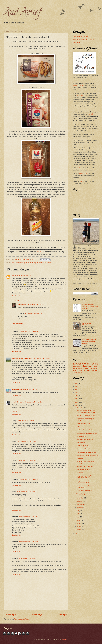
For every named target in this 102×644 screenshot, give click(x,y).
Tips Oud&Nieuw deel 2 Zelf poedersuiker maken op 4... (86, 411)
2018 (77, 402)
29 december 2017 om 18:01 (28, 479)
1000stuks (76, 373)
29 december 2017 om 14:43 (27, 421)
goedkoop (27, 263)
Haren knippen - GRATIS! (87, 324)
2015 (77, 534)
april (78, 520)
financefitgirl (22, 304)
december (80, 408)
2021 (77, 393)
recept (75, 370)
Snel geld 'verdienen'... (84, 470)
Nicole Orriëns (17, 402)
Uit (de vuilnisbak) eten (84, 449)
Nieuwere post (11, 614)
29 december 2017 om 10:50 (42, 358)
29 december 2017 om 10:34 (28, 331)
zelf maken (86, 368)
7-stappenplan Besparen (81, 36)
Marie (14, 275)
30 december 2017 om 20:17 (28, 542)
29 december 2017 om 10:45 (37, 304)
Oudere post (63, 614)
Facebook (80, 168)
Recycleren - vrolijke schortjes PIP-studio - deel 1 (86, 482)
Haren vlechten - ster (83, 424)
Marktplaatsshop (78, 85)
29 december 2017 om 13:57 (34, 314)
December (80, 473)
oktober (79, 501)
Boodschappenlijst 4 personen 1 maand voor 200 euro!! (90, 306)
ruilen (81, 373)
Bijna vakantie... (82, 436)
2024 (77, 383)
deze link (80, 96)
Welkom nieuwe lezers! (84, 491)
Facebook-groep (84, 174)
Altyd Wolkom (17, 389)
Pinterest (82, 181)
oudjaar (49, 263)
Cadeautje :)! (81, 458)
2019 (77, 399)
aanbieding (20, 263)
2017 (77, 405)
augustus (80, 507)
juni (78, 514)
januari (79, 530)
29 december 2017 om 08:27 (26, 275)
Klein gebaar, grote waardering (86, 433)
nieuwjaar (35, 263)
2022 (77, 389)
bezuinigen (94, 368)
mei (78, 517)
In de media (77, 42)
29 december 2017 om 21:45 (28, 517)
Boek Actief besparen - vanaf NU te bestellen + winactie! (90, 341)
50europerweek (81, 364)
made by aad (84, 370)
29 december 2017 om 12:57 (32, 389)
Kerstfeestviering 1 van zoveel (86, 452)
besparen (87, 366)
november (80, 498)
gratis (96, 366)
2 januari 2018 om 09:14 (27, 558)
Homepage (37, 614)
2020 (77, 396)
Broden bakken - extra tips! (85, 430)
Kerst (78, 427)
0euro (13, 263)
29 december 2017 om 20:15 (26, 492)
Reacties (17, 300)
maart (79, 523)
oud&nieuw (42, 263)
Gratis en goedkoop (83, 446)
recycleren (95, 370)
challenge (77, 366)
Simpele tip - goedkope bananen (87, 455)
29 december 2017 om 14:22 (32, 402)
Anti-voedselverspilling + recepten (84, 39)
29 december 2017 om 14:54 (27, 442)
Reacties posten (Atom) (22, 619)
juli (78, 511)
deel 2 (39, 252)
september (80, 504)
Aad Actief (22, 13)
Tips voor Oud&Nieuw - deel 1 (86, 415)
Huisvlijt (14, 411)
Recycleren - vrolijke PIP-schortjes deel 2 (85, 477)
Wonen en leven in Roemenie (22, 358)
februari (79, 526)
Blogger (65, 639)
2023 (77, 386)
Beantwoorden (17, 296)
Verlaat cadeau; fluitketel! (85, 466)
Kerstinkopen (81, 443)
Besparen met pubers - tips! (85, 439)
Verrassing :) (81, 494)
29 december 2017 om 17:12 (26, 460)
